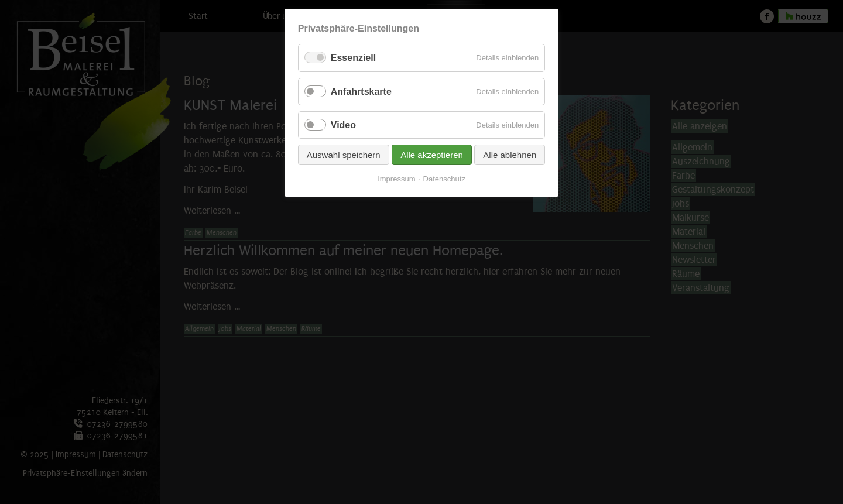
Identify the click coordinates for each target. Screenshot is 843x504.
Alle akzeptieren (432, 155)
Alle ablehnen (510, 155)
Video (343, 125)
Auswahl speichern (344, 155)
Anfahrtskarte (361, 92)
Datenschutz (444, 179)
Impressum (396, 179)
